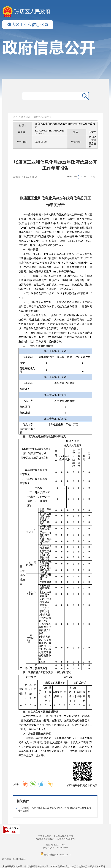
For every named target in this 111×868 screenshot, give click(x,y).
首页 (15, 117)
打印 (93, 177)
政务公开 (26, 117)
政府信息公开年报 (43, 117)
